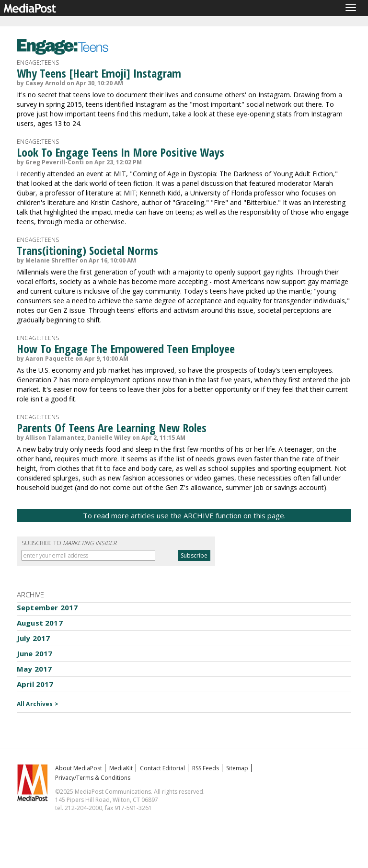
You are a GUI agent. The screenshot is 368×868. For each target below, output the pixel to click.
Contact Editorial (162, 768)
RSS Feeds (206, 768)
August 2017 (40, 623)
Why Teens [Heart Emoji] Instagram (99, 73)
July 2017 (33, 638)
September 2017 (47, 607)
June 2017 (34, 653)
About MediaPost (79, 768)
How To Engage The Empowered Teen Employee (126, 348)
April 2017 (35, 684)
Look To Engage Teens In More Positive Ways (121, 152)
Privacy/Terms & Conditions (93, 778)
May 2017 (34, 669)
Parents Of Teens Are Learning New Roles (112, 428)
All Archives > (38, 704)
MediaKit (121, 768)
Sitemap (237, 768)
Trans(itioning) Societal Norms (87, 250)
